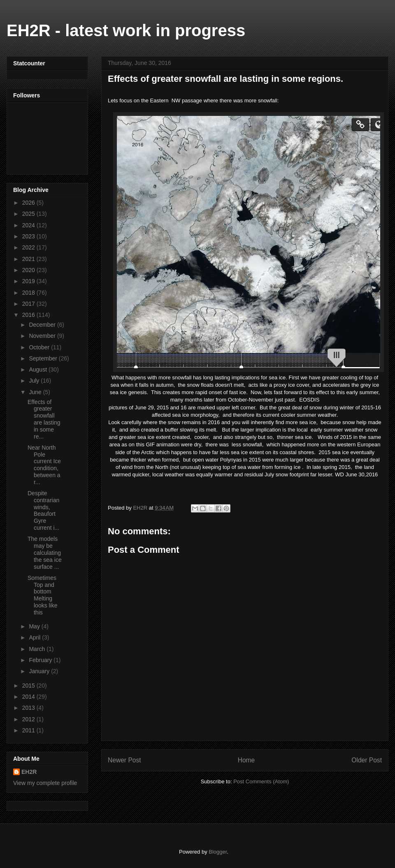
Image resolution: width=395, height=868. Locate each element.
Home (246, 760)
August (38, 369)
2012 (29, 719)
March (38, 649)
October (40, 347)
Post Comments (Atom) (261, 781)
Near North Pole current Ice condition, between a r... (44, 465)
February (41, 660)
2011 (29, 730)
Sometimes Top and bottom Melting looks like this (43, 595)
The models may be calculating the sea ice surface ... (45, 553)
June (36, 392)
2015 (29, 686)
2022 (29, 247)
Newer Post (124, 760)
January (40, 671)
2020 (29, 270)
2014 (29, 697)
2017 (29, 304)
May (35, 626)
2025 (29, 214)
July (35, 381)
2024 (29, 225)
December (43, 325)
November (43, 336)
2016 (29, 315)
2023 (29, 236)
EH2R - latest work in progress (126, 30)
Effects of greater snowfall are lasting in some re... (44, 419)
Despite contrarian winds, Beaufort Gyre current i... (43, 510)
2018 (29, 293)
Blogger (218, 852)
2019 (29, 281)
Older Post (367, 760)
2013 (29, 708)
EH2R (29, 772)
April (35, 637)
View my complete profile (45, 783)
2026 (29, 203)
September (44, 358)
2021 (29, 259)
